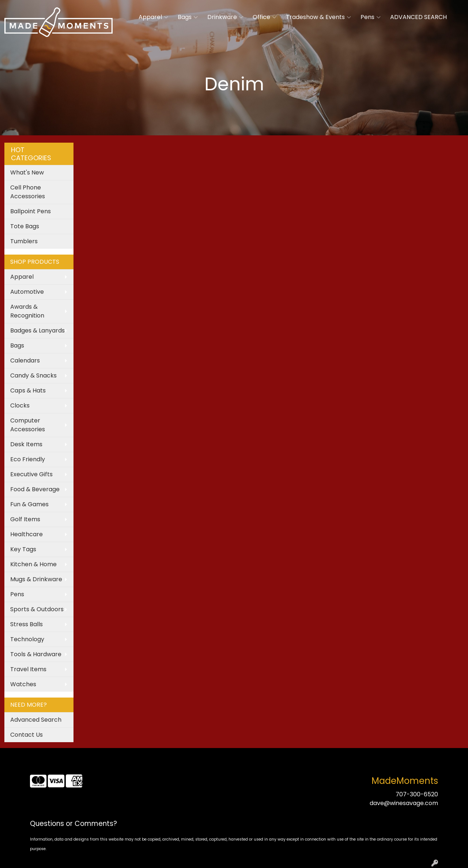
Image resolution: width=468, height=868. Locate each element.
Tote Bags (25, 226)
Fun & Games (29, 504)
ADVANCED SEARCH (418, 17)
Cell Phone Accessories (28, 192)
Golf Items (25, 519)
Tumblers (24, 241)
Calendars (25, 360)
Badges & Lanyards (37, 330)
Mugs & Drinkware (36, 579)
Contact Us (27, 735)
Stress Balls (27, 624)
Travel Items (28, 669)
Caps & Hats (28, 390)
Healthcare (27, 534)
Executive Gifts (31, 474)
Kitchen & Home (33, 564)
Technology (27, 639)
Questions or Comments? (73, 824)
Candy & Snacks (33, 375)
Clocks (20, 405)
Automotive (27, 292)
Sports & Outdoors (37, 609)
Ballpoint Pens (31, 211)
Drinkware (225, 17)
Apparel (153, 17)
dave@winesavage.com (404, 803)
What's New (27, 172)
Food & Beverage (35, 489)
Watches (23, 684)
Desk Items (26, 444)
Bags (188, 17)
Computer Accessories (28, 425)
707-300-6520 (417, 794)
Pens (371, 17)
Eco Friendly (28, 459)
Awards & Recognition (27, 311)
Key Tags (23, 549)
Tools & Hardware (36, 654)
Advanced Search (36, 720)
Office (265, 17)
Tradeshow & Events (318, 17)
